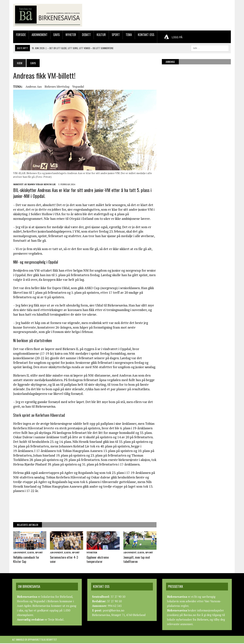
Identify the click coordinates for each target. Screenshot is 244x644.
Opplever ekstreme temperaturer (97, 560)
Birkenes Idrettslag (56, 87)
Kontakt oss (145, 35)
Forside (20, 35)
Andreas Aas (33, 87)
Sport (115, 35)
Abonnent (19, 554)
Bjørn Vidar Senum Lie (41, 185)
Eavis (56, 35)
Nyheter (70, 35)
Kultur (100, 35)
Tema (128, 35)
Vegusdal (77, 87)
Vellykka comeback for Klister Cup (25, 560)
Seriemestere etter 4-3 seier (63, 560)
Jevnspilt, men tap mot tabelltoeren (137, 560)
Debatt (85, 35)
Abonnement (39, 35)
